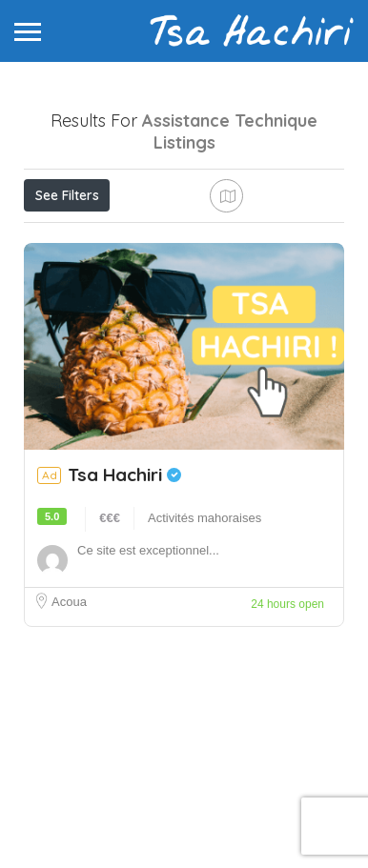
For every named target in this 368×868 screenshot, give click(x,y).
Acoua (69, 741)
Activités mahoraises (204, 657)
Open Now (150, 238)
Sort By (62, 281)
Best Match (256, 238)
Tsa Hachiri (124, 614)
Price (60, 238)
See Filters (67, 195)
